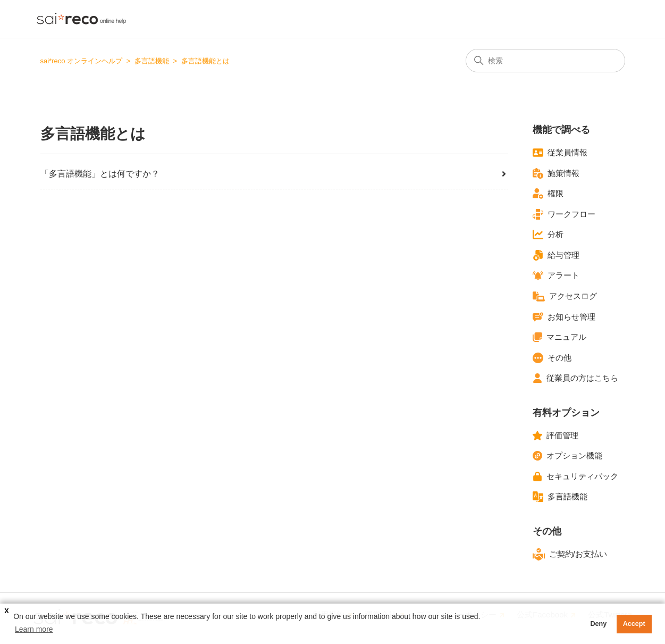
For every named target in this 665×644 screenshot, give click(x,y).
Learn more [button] (34, 629)
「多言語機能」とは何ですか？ (274, 174)
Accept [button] (634, 624)
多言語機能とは (205, 61)
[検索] (545, 61)
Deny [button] (598, 624)
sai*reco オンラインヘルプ (82, 61)
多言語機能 (152, 61)
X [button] (6, 611)
